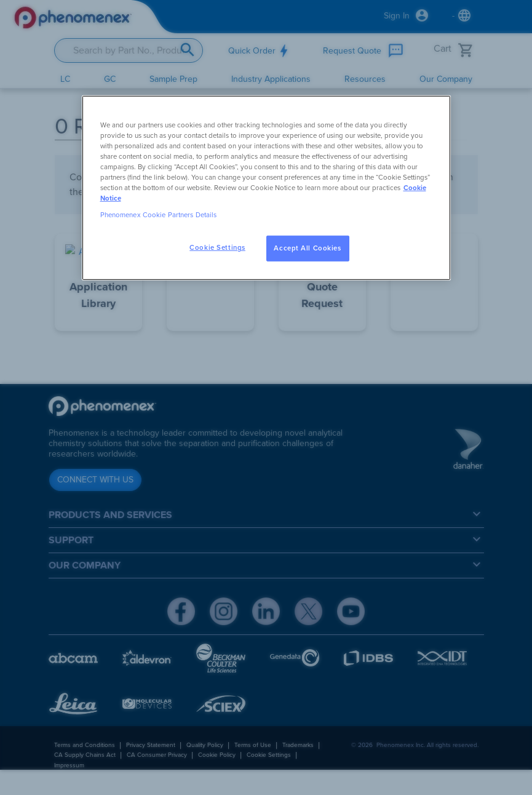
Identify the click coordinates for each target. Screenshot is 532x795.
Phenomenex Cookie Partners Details (159, 215)
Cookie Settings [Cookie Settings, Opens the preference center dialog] (217, 248)
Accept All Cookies (307, 248)
